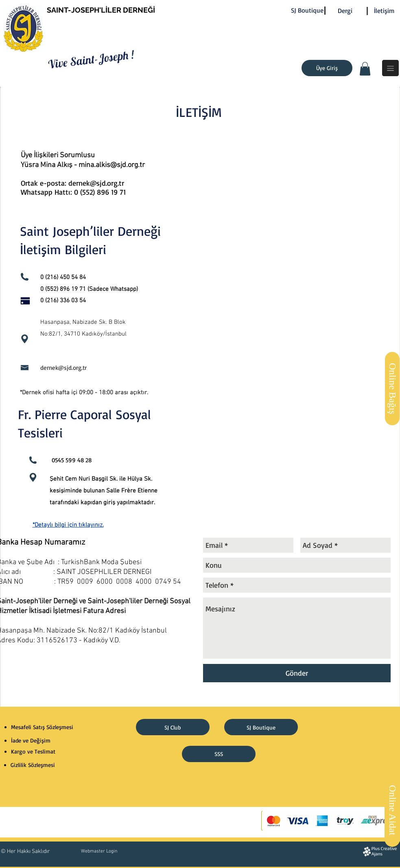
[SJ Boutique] (307, 10)
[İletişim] (384, 11)
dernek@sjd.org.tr (63, 368)
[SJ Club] (173, 727)
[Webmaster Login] (99, 851)
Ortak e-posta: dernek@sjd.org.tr (74, 183)
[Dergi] (345, 11)
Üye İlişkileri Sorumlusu (58, 155)
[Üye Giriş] (327, 68)
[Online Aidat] (392, 810)
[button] (365, 69)
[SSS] (219, 754)
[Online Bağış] (392, 389)
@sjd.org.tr (128, 165)
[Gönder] (297, 673)
